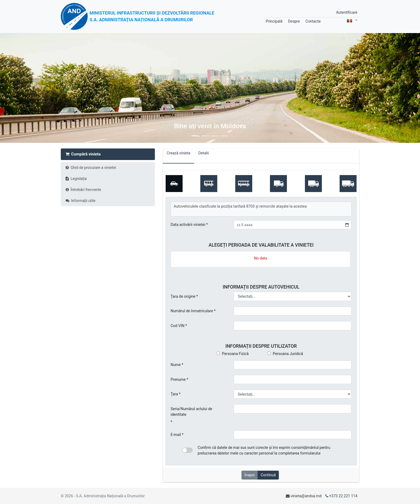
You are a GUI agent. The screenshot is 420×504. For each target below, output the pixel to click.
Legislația (76, 179)
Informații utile (81, 201)
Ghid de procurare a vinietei (91, 168)
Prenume (178, 379)
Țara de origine (183, 296)
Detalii (204, 156)
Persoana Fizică (233, 354)
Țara (174, 394)
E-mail (176, 435)
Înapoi (250, 475)
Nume (176, 365)
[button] (31, 88)
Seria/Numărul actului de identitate (192, 412)
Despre (294, 21)
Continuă (268, 475)
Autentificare (347, 12)
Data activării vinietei (188, 225)
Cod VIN (178, 326)
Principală (274, 21)
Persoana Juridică (285, 354)
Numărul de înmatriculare (192, 311)
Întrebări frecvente (83, 190)
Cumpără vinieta (83, 154)
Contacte (313, 21)
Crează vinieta (179, 156)
